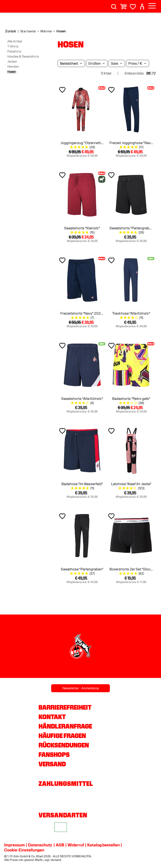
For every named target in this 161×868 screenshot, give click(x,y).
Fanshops (54, 755)
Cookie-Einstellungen (24, 850)
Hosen (12, 72)
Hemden (13, 67)
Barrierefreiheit (65, 707)
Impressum (14, 845)
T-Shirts (13, 46)
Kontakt (52, 717)
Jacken (12, 62)
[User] (142, 5)
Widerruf (76, 845)
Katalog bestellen (103, 845)
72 (154, 73)
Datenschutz (40, 845)
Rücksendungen (64, 745)
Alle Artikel (15, 41)
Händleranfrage (65, 726)
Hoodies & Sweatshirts (23, 56)
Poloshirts (14, 51)
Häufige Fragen (62, 736)
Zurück (11, 31)
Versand (52, 764)
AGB (60, 845)
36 (148, 73)
